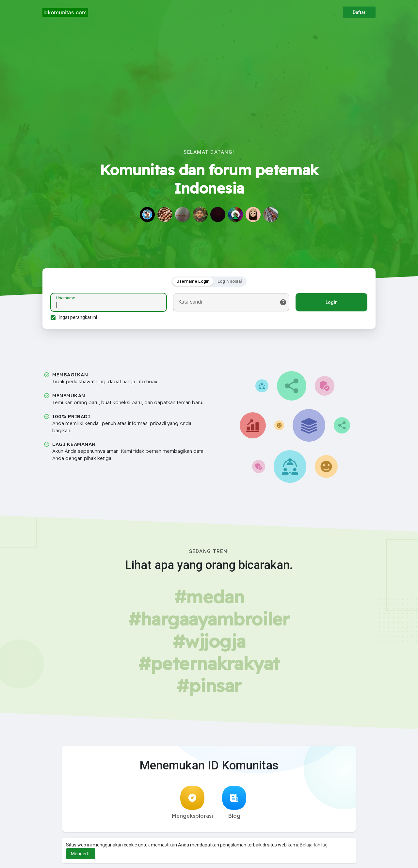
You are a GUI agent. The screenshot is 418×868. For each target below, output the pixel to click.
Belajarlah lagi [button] (314, 845)
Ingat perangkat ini (78, 317)
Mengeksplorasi (192, 802)
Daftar (359, 12)
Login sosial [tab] (230, 281)
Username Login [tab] (193, 281)
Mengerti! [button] (81, 854)
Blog (234, 802)
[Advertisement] (209, 74)
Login (332, 302)
